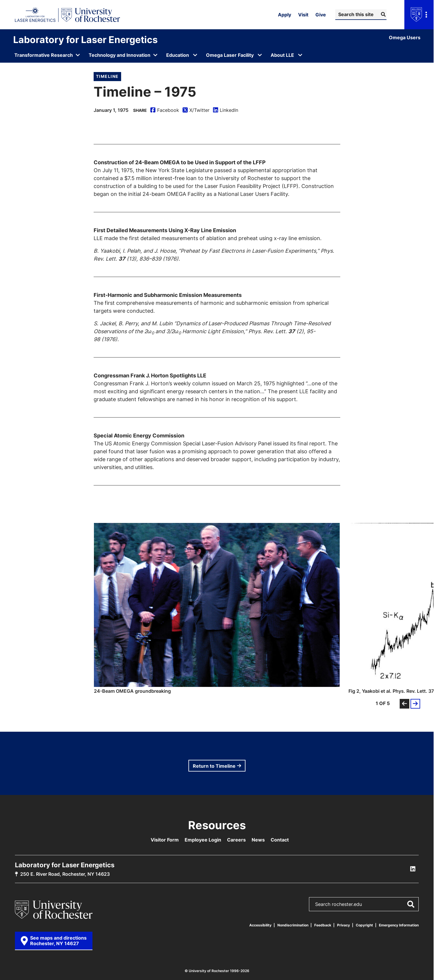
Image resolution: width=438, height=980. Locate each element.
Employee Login (203, 840)
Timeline (107, 76)
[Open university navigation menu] (419, 15)
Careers (236, 840)
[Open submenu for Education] (195, 55)
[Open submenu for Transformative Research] (47, 55)
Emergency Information (399, 925)
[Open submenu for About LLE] (300, 55)
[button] (217, 608)
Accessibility (260, 925)
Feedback (323, 925)
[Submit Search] (383, 14)
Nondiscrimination (293, 925)
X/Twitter (196, 110)
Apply (285, 15)
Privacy (343, 925)
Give (321, 15)
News (258, 840)
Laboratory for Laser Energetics (85, 40)
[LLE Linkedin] (413, 869)
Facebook (165, 110)
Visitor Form (165, 840)
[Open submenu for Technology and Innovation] (123, 55)
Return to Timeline (214, 766)
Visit (303, 15)
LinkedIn (226, 110)
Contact (280, 840)
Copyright (364, 925)
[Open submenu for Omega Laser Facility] (260, 55)
